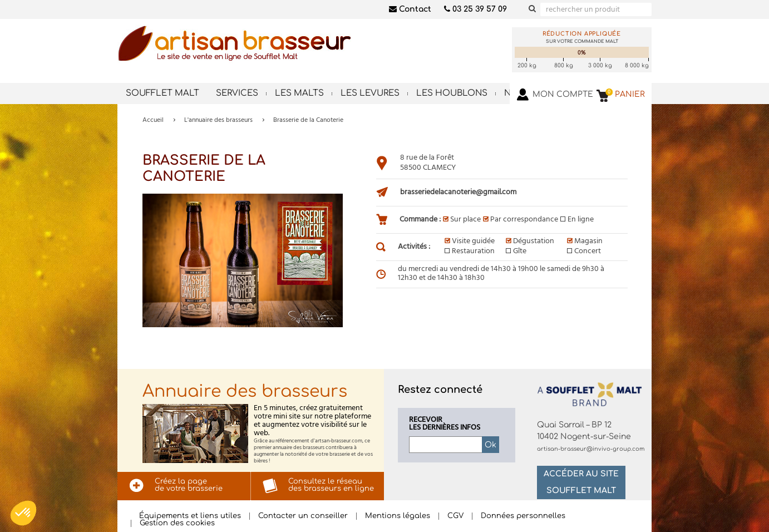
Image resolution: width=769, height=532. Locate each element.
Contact (410, 9)
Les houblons (452, 93)
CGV (455, 516)
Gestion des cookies (177, 523)
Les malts (299, 93)
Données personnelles (523, 516)
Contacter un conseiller (303, 516)
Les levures (370, 93)
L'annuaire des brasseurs (218, 120)
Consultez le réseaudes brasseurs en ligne (331, 485)
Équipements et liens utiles (190, 516)
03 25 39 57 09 (475, 9)
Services (237, 93)
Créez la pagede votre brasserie (189, 485)
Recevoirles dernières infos (445, 424)
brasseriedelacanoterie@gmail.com (458, 192)
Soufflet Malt (162, 93)
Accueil (153, 120)
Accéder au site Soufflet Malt (581, 482)
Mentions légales (398, 516)
